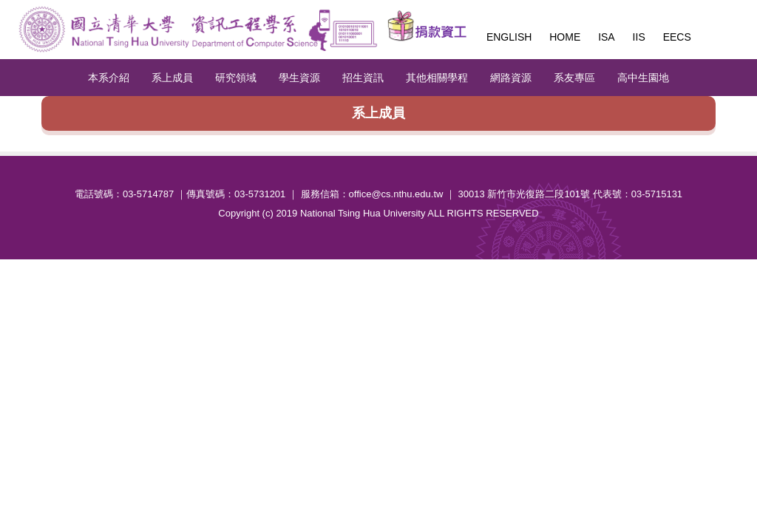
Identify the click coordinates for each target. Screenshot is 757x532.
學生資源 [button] (299, 78)
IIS (639, 37)
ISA (607, 37)
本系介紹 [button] (109, 78)
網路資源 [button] (511, 78)
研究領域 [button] (236, 78)
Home (565, 37)
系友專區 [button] (574, 78)
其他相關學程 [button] (437, 78)
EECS (677, 37)
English (509, 37)
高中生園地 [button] (643, 78)
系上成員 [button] (172, 78)
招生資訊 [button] (363, 78)
